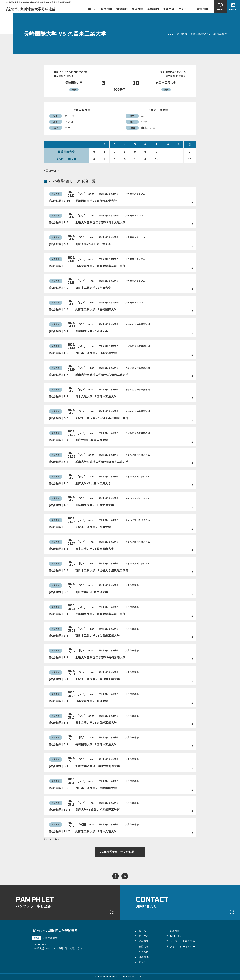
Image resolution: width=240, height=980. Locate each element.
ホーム (93, 9)
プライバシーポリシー (183, 947)
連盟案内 (122, 9)
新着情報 (203, 9)
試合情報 (107, 9)
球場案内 (153, 9)
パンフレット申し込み (183, 941)
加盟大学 (138, 9)
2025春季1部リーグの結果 (117, 852)
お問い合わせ (177, 936)
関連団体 (169, 9)
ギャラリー (186, 9)
